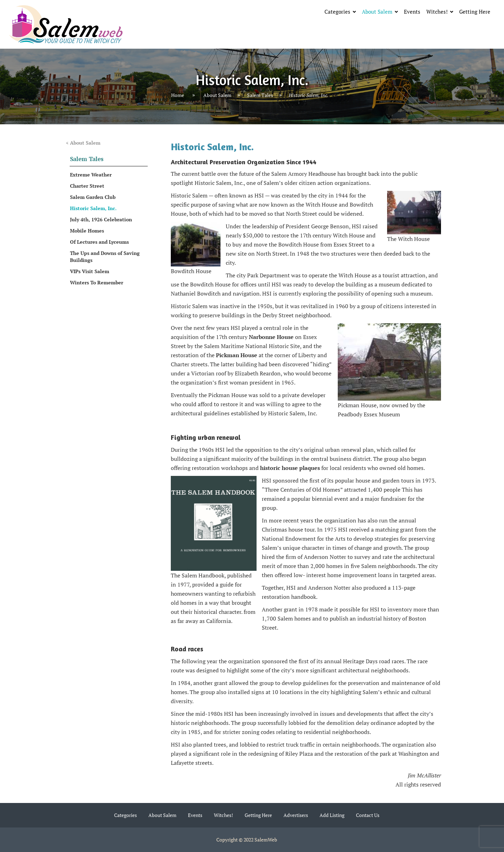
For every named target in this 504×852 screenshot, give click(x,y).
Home (178, 95)
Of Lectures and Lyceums (99, 242)
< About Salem (83, 143)
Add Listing (332, 815)
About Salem (377, 12)
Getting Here (475, 12)
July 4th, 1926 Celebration (101, 219)
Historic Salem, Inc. (93, 208)
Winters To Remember (97, 282)
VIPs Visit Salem (90, 271)
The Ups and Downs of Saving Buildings (105, 257)
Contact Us (368, 815)
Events (412, 12)
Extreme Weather (91, 175)
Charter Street (87, 186)
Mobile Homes (87, 231)
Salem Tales (260, 95)
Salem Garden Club (93, 197)
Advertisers (296, 815)
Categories (337, 12)
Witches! (437, 12)
